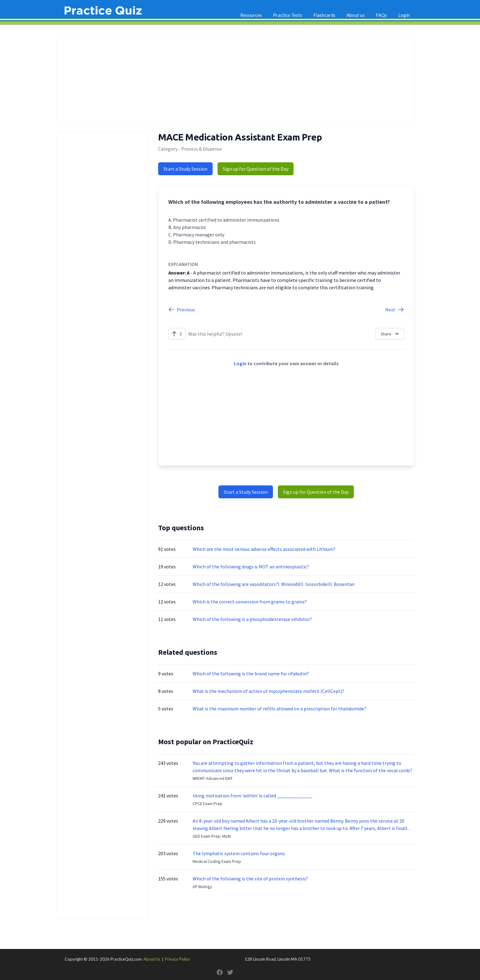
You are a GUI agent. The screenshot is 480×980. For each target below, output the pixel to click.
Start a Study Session (185, 169)
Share (390, 334)
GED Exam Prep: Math (212, 836)
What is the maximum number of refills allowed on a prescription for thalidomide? (279, 709)
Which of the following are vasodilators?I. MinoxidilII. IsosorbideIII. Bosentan (274, 584)
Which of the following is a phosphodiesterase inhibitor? (252, 619)
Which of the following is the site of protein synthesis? (250, 879)
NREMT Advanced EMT (213, 778)
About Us (152, 959)
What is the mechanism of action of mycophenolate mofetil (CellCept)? (268, 691)
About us (356, 15)
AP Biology (202, 887)
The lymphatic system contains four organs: (239, 853)
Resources (251, 15)
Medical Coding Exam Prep (217, 861)
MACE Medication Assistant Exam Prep (240, 137)
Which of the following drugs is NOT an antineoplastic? (251, 567)
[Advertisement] (235, 78)
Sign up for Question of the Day (256, 169)
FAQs (381, 15)
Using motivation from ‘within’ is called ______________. (252, 796)
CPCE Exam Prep (208, 804)
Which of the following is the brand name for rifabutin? (251, 674)
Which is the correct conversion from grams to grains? (250, 602)
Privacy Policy (177, 959)
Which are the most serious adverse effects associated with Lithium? (264, 549)
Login (404, 15)
